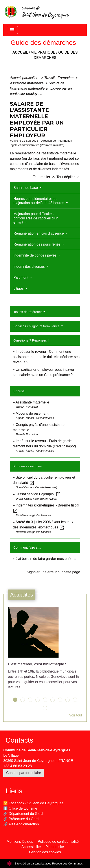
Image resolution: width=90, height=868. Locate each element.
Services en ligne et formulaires (37, 326)
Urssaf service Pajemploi (38, 494)
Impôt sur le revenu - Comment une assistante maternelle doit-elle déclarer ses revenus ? (46, 357)
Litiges (19, 288)
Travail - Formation (59, 78)
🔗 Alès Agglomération (21, 824)
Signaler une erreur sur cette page (53, 572)
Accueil (20, 52)
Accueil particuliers (25, 78)
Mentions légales (20, 842)
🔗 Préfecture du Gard (21, 819)
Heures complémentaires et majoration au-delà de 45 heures (39, 201)
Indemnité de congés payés (35, 255)
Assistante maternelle (27, 83)
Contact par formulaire (24, 773)
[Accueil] (37, 12)
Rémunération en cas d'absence (39, 233)
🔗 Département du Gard (23, 814)
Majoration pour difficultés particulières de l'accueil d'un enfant (36, 218)
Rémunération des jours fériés (37, 244)
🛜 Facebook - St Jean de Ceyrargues (33, 803)
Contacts (19, 740)
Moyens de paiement (32, 413)
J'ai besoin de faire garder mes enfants (46, 559)
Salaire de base (26, 188)
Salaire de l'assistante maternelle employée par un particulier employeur (41, 88)
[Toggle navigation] (12, 30)
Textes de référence (28, 312)
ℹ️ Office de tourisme (20, 808)
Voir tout (76, 715)
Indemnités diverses (30, 267)
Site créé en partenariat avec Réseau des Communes (45, 863)
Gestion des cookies (45, 852)
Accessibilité (31, 847)
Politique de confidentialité (58, 842)
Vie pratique (43, 52)
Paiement (21, 278)
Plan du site (55, 847)
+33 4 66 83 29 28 (17, 766)
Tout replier (45, 177)
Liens (14, 791)
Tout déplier (68, 177)
